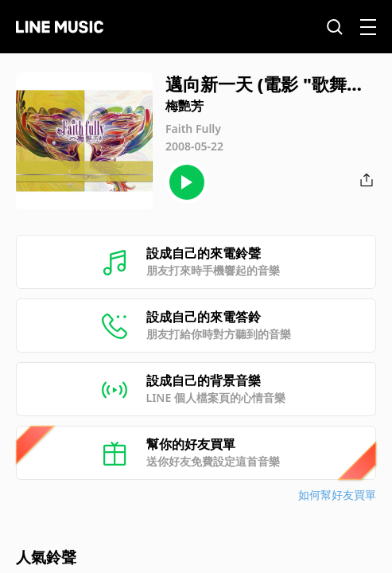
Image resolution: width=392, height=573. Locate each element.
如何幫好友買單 (337, 495)
